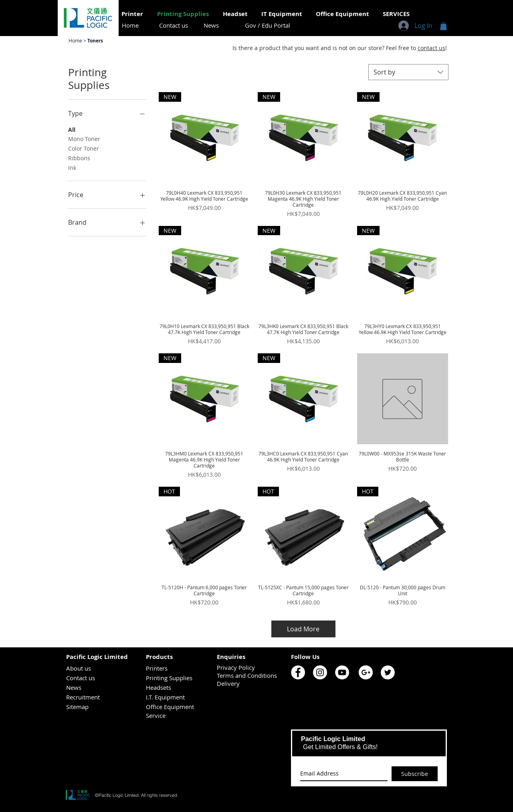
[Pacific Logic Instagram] (320, 672)
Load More (303, 629)
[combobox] (408, 72)
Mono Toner (84, 138)
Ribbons (79, 158)
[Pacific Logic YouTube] (342, 672)
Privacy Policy (236, 667)
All (72, 129)
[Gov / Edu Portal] (268, 25)
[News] (211, 25)
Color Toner (84, 148)
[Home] (130, 25)
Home (76, 40)
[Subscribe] (415, 774)
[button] (443, 26)
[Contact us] (174, 25)
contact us (431, 48)
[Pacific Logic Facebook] (298, 672)
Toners (95, 41)
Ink (72, 167)
